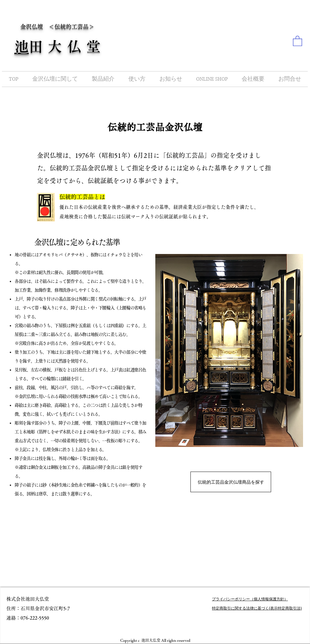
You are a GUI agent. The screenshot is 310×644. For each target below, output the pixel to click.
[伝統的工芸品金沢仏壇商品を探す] (231, 482)
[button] (298, 41)
